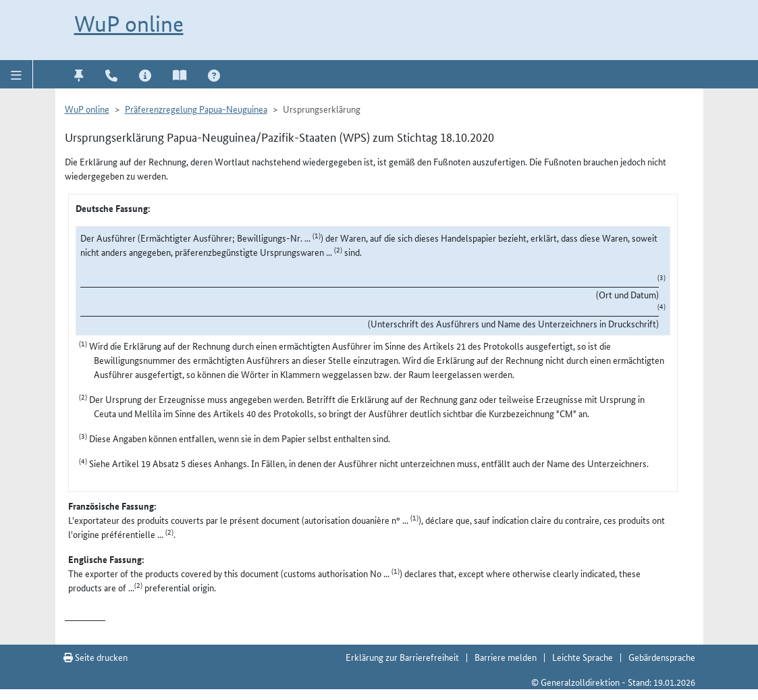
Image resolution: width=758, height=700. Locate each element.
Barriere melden (506, 657)
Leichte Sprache (583, 657)
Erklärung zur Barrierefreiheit (402, 657)
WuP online (129, 24)
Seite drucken (96, 657)
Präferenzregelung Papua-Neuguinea (196, 109)
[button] (17, 74)
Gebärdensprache (662, 657)
